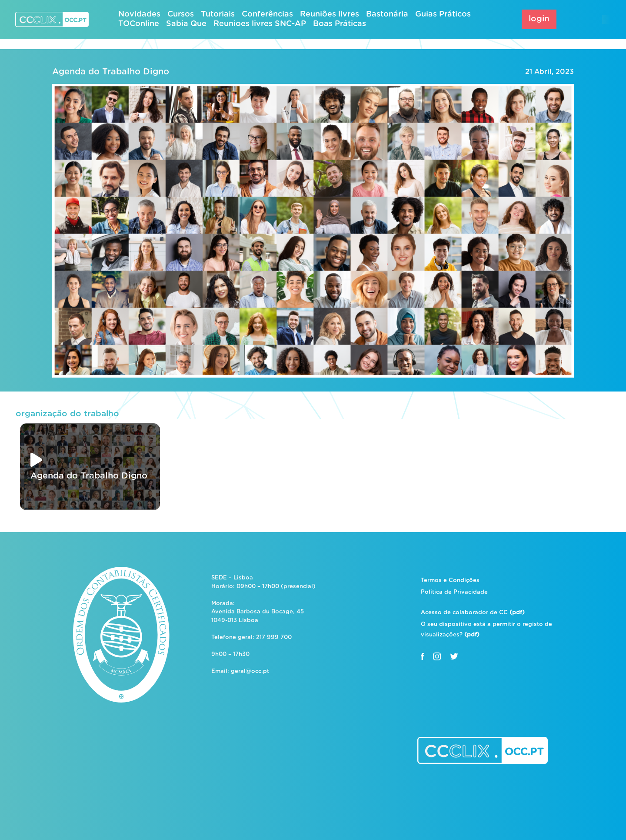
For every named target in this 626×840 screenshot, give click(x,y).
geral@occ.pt (250, 671)
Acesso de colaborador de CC (473, 613)
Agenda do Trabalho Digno (111, 72)
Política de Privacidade (454, 592)
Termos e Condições (450, 581)
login (539, 19)
